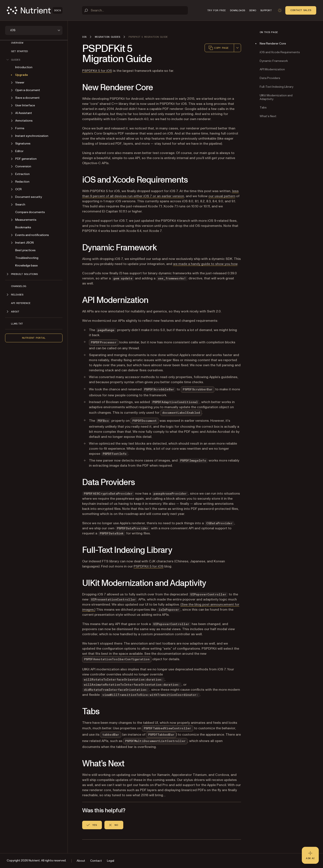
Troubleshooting (27, 258)
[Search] (135, 10)
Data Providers (270, 78)
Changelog (19, 286)
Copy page (218, 48)
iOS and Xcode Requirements (280, 52)
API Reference (21, 303)
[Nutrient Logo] (35, 10)
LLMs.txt (17, 324)
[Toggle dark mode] (280, 10)
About (81, 861)
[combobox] (237, 48)
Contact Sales (301, 10)
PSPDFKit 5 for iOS (97, 71)
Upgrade (22, 75)
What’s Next (268, 116)
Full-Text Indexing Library (277, 87)
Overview (17, 43)
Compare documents (30, 212)
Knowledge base (26, 266)
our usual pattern (222, 196)
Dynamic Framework (274, 61)
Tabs (263, 107)
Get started (19, 51)
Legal (111, 861)
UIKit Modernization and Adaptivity (276, 97)
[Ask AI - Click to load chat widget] (310, 855)
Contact (96, 861)
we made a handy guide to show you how (205, 264)
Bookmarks (23, 227)
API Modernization (272, 69)
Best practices (25, 250)
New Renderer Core (273, 44)
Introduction (24, 67)
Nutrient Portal (34, 338)
